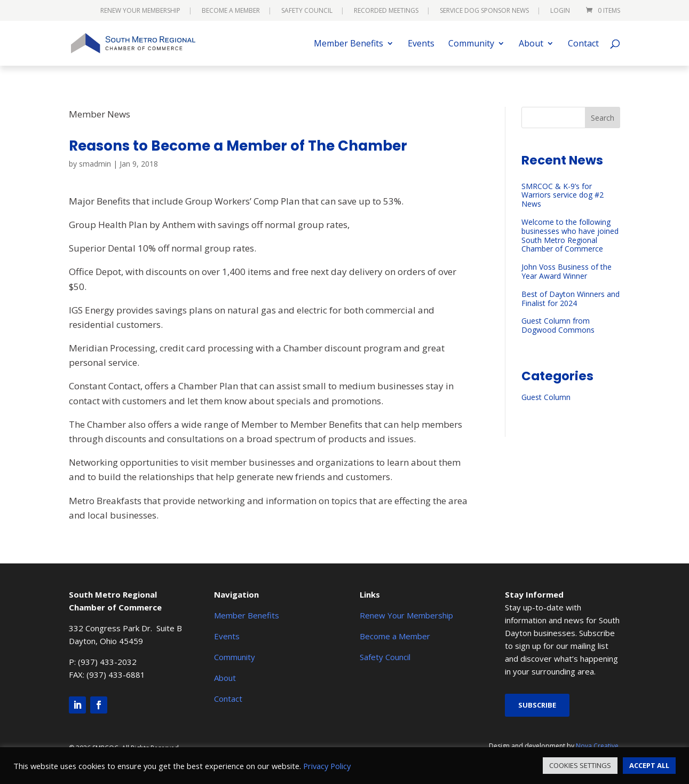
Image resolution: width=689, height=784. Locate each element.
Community (471, 44)
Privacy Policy (327, 766)
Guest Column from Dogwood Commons (558, 325)
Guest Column (546, 397)
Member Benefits (349, 44)
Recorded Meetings (386, 11)
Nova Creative (597, 746)
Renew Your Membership (140, 11)
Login (560, 11)
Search (603, 118)
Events (421, 44)
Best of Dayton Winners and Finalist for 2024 (571, 299)
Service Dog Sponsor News (484, 11)
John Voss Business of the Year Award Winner (567, 271)
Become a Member (231, 11)
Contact (583, 44)
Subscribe (537, 705)
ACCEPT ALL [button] (649, 765)
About (531, 44)
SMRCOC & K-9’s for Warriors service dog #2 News (563, 195)
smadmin (95, 164)
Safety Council (307, 11)
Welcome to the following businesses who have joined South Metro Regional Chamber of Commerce (570, 235)
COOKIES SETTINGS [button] (580, 765)
